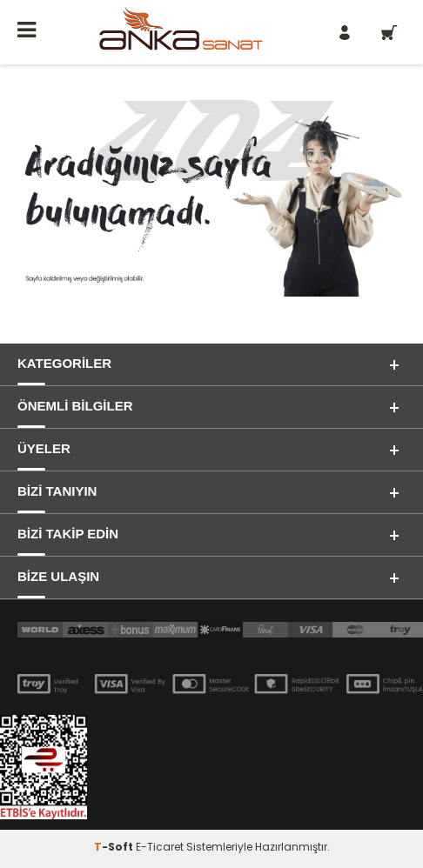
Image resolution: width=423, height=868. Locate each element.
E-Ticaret (160, 847)
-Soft (115, 847)
